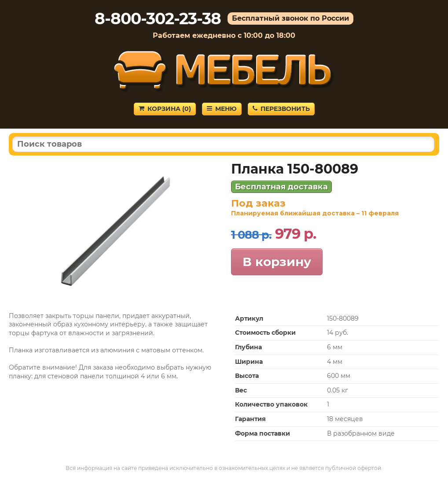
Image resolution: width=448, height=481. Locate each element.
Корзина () (165, 109)
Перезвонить (281, 109)
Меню (222, 109)
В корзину (277, 262)
